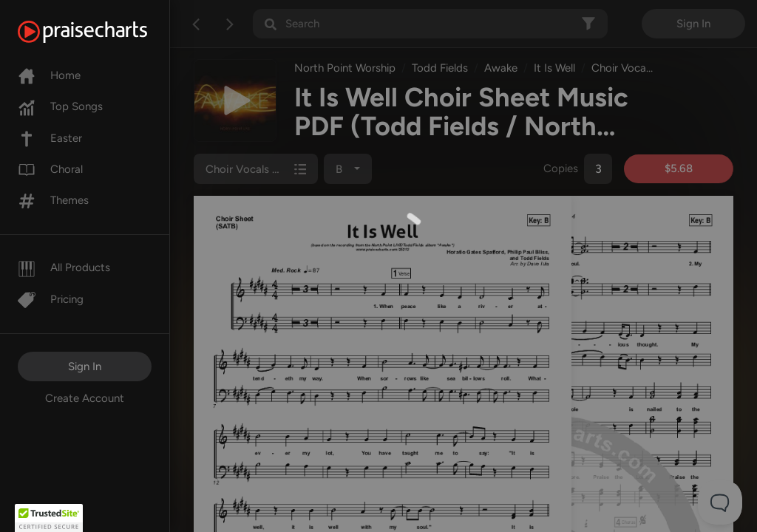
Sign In (85, 366)
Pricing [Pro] (51, 299)
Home (49, 75)
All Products (64, 267)
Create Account (85, 398)
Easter (50, 138)
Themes (53, 200)
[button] (49, 518)
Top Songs (60, 106)
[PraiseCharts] (101, 32)
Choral (50, 169)
